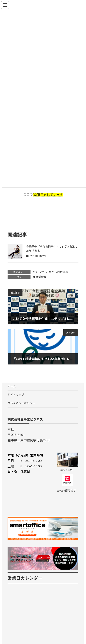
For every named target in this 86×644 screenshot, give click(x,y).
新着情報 (41, 277)
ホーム (12, 386)
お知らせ (38, 272)
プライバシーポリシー (21, 403)
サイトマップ (16, 395)
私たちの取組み (58, 272)
